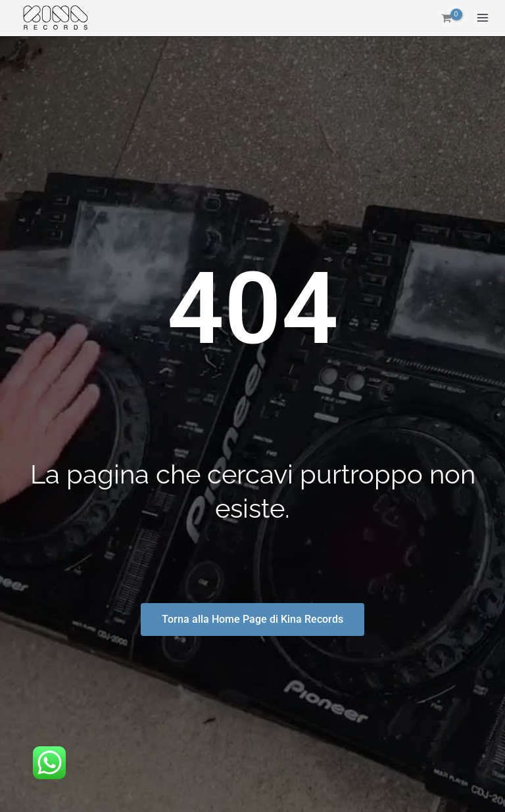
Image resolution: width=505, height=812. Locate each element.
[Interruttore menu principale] (483, 18)
